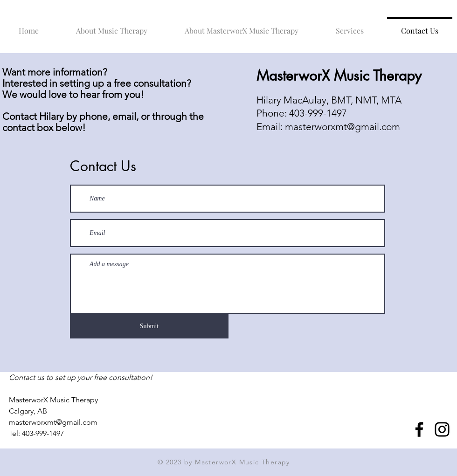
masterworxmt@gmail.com (343, 127)
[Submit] (149, 326)
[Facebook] (419, 429)
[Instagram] (442, 429)
